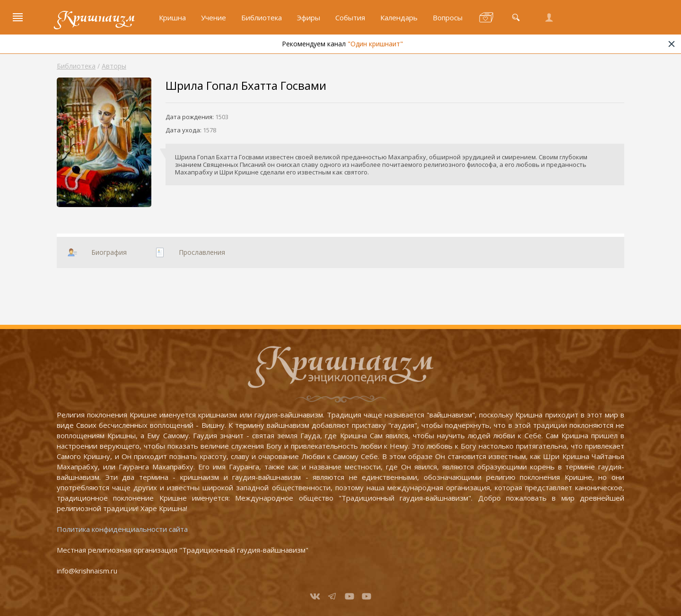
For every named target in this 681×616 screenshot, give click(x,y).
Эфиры (309, 17)
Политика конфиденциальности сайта (122, 529)
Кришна (172, 17)
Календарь (399, 17)
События (350, 17)
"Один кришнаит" (393, 44)
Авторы (114, 66)
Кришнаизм (96, 17)
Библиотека (262, 17)
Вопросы (448, 17)
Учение (214, 17)
